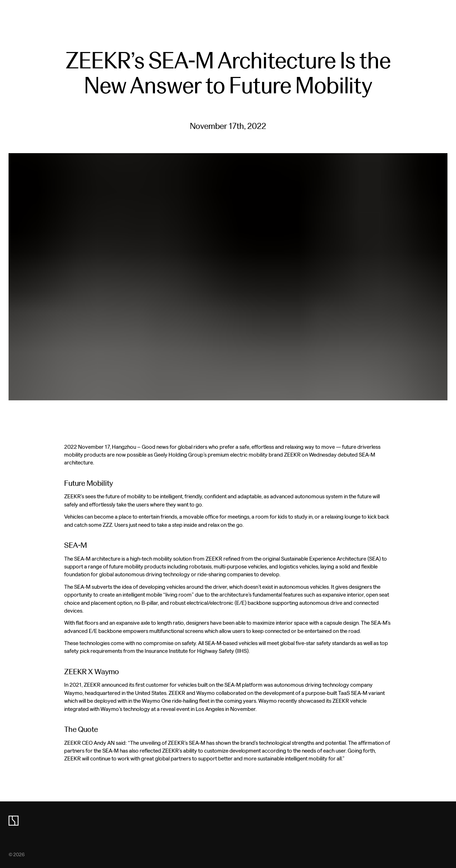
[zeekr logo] (14, 821)
